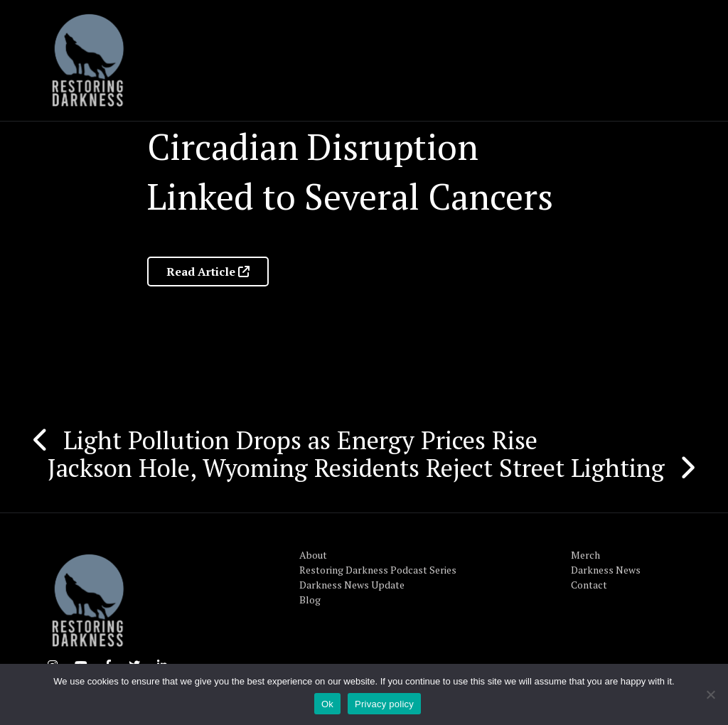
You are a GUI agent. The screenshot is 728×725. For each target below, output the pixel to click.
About (313, 555)
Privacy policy (384, 704)
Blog (310, 600)
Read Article (208, 272)
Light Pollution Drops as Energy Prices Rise (300, 440)
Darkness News (606, 570)
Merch (585, 555)
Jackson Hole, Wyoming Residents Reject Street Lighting (356, 468)
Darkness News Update (352, 585)
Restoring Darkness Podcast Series (378, 570)
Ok (327, 704)
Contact (589, 585)
